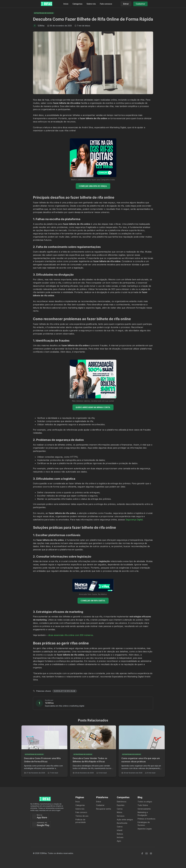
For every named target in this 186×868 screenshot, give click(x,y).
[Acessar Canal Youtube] (147, 853)
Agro (119, 841)
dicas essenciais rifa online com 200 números (71, 635)
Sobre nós (91, 4)
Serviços (121, 816)
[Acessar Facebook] (142, 853)
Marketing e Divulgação (143, 814)
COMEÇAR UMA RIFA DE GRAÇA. (93, 186)
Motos (120, 812)
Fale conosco (106, 4)
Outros (120, 827)
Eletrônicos (122, 802)
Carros (120, 809)
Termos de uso (82, 816)
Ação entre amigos (125, 820)
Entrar (99, 802)
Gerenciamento (144, 809)
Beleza (120, 834)
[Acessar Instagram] (151, 853)
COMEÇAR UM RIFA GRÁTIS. (93, 601)
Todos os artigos (145, 802)
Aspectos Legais (145, 829)
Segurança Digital (134, 520)
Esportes (121, 805)
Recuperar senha (104, 809)
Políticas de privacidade (81, 821)
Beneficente (122, 823)
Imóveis (120, 837)
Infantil (120, 830)
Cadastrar (100, 805)
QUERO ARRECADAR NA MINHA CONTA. (93, 407)
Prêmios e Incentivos (146, 819)
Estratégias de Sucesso (144, 824)
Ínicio (78, 802)
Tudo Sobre (143, 805)
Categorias (77, 4)
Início (66, 4)
